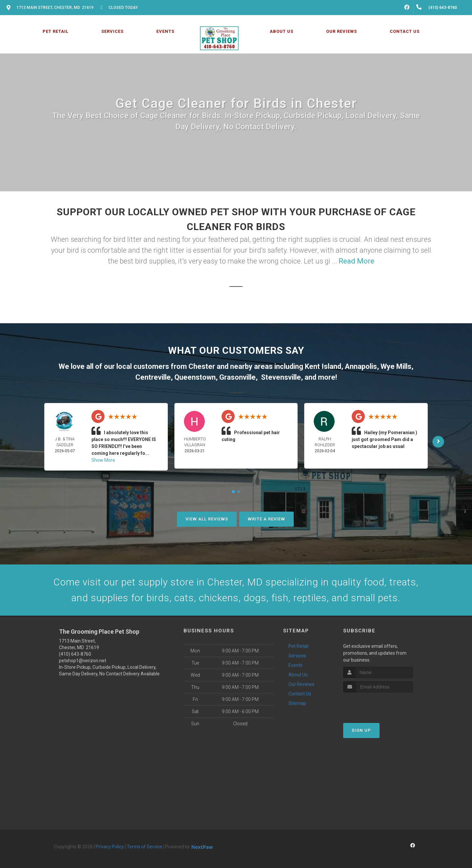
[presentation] (378, 705)
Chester (202, 366)
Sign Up (361, 730)
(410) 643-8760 (75, 654)
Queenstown (195, 377)
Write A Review (266, 519)
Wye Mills (396, 366)
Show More (103, 460)
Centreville (153, 377)
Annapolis (361, 366)
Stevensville (281, 377)
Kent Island (323, 366)
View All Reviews (207, 519)
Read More (356, 261)
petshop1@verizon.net (83, 661)
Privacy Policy (110, 847)
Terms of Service (145, 847)
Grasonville (237, 377)
